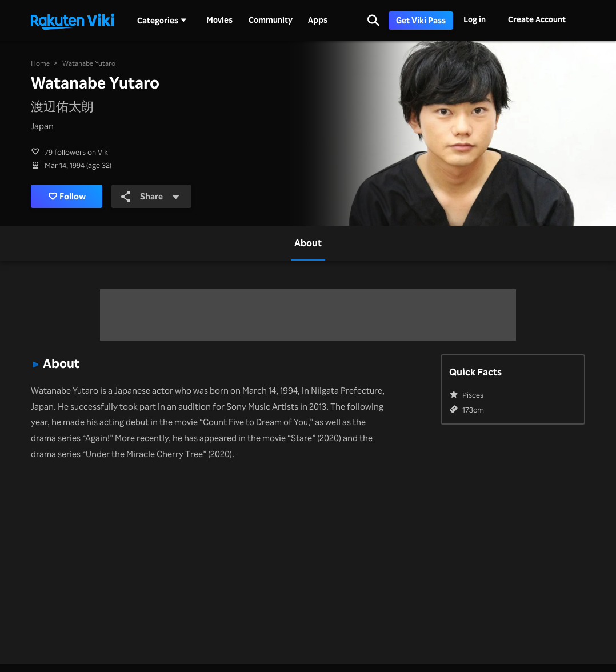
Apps (318, 20)
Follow (67, 196)
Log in (475, 19)
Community (271, 20)
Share (150, 196)
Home (40, 63)
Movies (219, 20)
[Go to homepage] (73, 21)
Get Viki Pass (421, 20)
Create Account (537, 19)
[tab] (308, 243)
